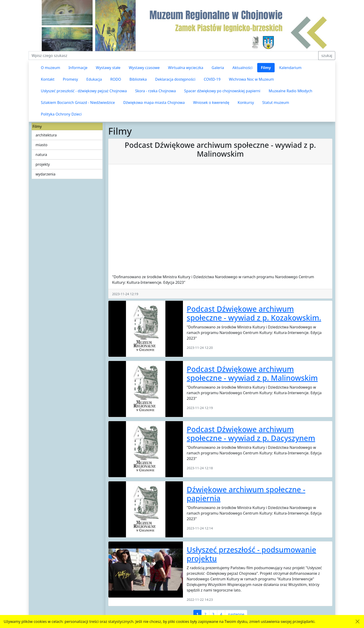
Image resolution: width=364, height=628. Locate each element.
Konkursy (246, 102)
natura (41, 155)
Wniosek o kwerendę (211, 102)
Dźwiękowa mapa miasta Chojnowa (154, 102)
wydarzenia (45, 174)
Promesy (70, 79)
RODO (116, 79)
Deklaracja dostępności (175, 79)
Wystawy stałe (108, 68)
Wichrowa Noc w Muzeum (251, 79)
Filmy (266, 68)
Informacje (78, 68)
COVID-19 (212, 79)
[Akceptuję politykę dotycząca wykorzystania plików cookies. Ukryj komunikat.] (357, 621)
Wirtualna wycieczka (186, 68)
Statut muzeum (276, 102)
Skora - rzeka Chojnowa (155, 91)
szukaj (327, 56)
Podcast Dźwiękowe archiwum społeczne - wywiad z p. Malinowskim (252, 373)
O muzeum (50, 68)
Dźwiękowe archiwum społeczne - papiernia (246, 494)
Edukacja (94, 79)
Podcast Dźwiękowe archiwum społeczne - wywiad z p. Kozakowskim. (254, 313)
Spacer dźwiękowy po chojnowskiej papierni (222, 91)
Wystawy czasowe (144, 68)
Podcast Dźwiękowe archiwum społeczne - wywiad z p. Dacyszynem (251, 434)
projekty (43, 164)
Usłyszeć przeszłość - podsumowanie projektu (251, 554)
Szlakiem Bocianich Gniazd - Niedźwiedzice (78, 102)
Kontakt (48, 79)
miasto (41, 145)
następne (236, 614)
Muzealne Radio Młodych (290, 91)
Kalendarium (290, 68)
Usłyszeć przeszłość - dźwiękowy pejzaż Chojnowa (84, 91)
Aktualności (242, 68)
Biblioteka (138, 79)
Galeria (218, 68)
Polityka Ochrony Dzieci (61, 114)
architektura (46, 135)
